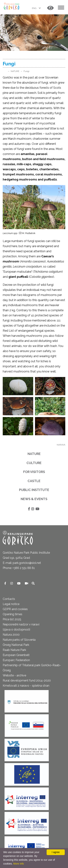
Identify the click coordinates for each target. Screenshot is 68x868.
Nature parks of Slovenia (19, 640)
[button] (50, 8)
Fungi (26, 71)
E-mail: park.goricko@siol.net (22, 563)
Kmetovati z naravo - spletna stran (26, 686)
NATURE (15, 71)
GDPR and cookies (15, 609)
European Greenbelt (16, 655)
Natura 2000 (11, 635)
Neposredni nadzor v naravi (21, 624)
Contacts (9, 599)
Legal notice (11, 604)
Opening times (13, 614)
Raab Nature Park (14, 650)
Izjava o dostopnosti (16, 630)
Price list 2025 (12, 619)
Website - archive (14, 675)
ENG (34, 8)
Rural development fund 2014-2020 (27, 681)
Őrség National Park (16, 645)
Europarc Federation (16, 660)
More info (18, 864)
